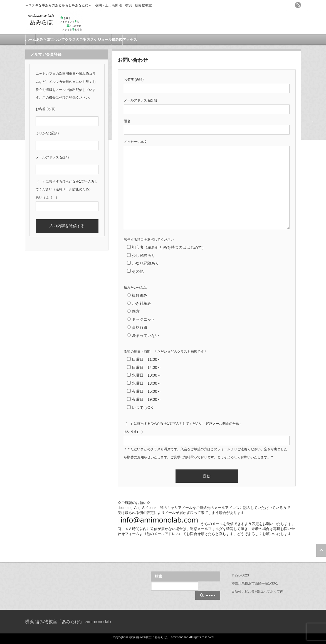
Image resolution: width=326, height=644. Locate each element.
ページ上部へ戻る (321, 550)
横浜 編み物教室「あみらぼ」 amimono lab (68, 622)
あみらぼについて (50, 40)
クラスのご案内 (77, 40)
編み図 (117, 40)
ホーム (30, 40)
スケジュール (101, 40)
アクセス (130, 40)
